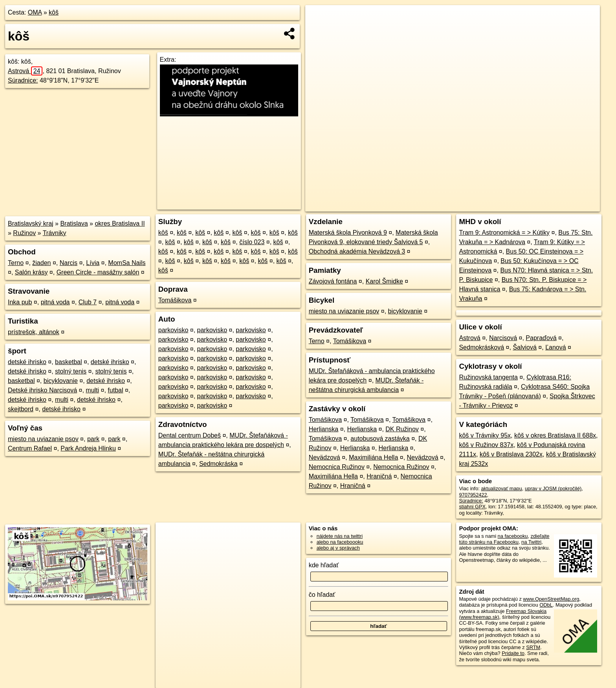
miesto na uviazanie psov (43, 439)
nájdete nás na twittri (340, 536)
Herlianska (324, 429)
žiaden (41, 263)
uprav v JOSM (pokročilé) (553, 488)
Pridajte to (513, 653)
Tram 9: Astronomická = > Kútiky (504, 233)
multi (92, 390)
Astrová (25, 71)
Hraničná (379, 476)
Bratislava (74, 224)
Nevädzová (324, 457)
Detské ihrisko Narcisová (42, 390)
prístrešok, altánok (34, 332)
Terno (16, 263)
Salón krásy (31, 272)
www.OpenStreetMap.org (551, 599)
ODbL (546, 605)
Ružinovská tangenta (488, 377)
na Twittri (531, 542)
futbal (115, 390)
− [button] (319, 31)
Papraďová (541, 338)
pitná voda (55, 302)
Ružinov (24, 233)
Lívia (93, 263)
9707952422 (473, 495)
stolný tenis (71, 371)
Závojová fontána (333, 281)
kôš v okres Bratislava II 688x (555, 435)
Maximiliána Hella (373, 457)
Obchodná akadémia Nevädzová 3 (357, 251)
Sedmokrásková (481, 347)
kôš (54, 12)
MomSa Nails (127, 263)
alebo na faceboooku (340, 542)
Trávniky (55, 233)
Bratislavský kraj (31, 224)
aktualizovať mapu (501, 488)
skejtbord (21, 409)
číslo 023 (252, 242)
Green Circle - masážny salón (98, 272)
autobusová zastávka (380, 439)
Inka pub (20, 302)
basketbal (69, 362)
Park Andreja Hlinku (88, 448)
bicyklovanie (61, 381)
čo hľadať (322, 595)
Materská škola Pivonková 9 (348, 233)
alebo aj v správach (338, 548)
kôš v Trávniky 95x (485, 435)
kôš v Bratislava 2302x (511, 454)
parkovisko (173, 330)
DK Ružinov (402, 429)
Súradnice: (23, 80)
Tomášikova (175, 300)
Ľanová (556, 347)
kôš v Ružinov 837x (486, 445)
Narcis (69, 263)
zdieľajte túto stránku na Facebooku (504, 539)
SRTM (533, 647)
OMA (35, 12)
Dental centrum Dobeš (190, 435)
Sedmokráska (218, 464)
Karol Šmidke (384, 281)
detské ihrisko (27, 362)
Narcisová (503, 338)
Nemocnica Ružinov (337, 467)
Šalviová (524, 347)
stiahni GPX (472, 507)
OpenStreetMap (464, 206)
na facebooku (513, 536)
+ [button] (319, 18)
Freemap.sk (505, 206)
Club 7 (88, 302)
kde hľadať (324, 565)
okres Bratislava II (120, 224)
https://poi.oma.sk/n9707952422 (564, 206)
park (93, 439)
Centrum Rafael (30, 448)
